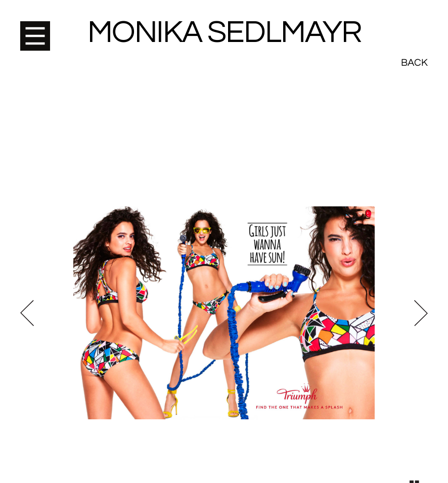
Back (414, 25)
